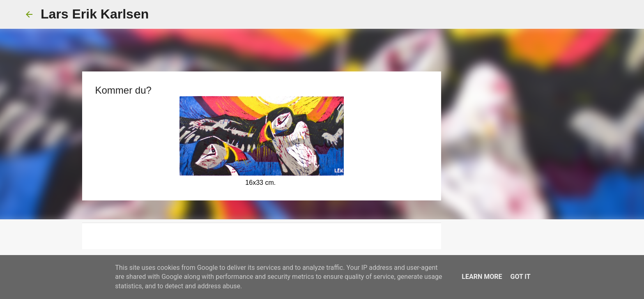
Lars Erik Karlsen (95, 14)
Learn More (482, 277)
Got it (520, 277)
